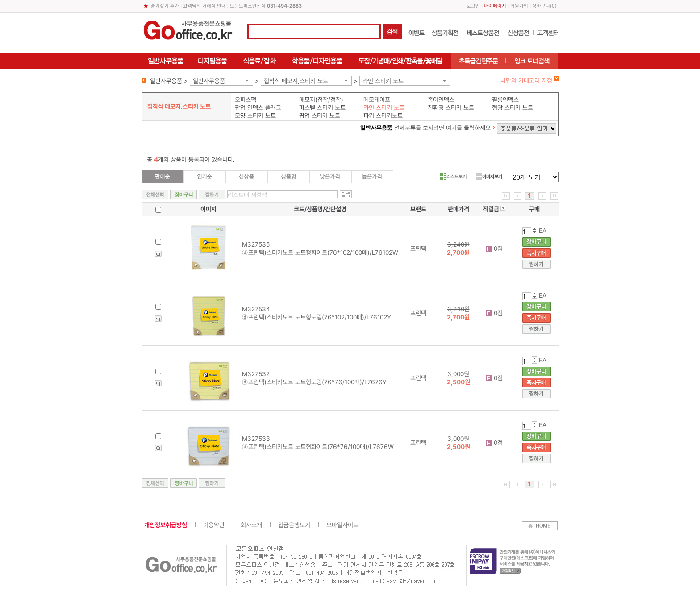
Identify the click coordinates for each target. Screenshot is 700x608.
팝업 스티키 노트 (320, 116)
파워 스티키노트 (383, 116)
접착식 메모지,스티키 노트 (296, 81)
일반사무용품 (209, 81)
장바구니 (541, 6)
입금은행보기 (294, 525)
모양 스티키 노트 (255, 116)
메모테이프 (377, 100)
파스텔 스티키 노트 (322, 108)
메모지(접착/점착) (321, 100)
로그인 (473, 6)
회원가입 (519, 6)
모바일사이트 (342, 525)
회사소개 (251, 525)
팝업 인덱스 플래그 (258, 108)
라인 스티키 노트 (383, 81)
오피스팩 (246, 100)
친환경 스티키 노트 (451, 108)
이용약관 (214, 525)
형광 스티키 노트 (512, 108)
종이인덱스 (441, 100)
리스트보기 (453, 176)
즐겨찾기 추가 (165, 6)
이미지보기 (489, 176)
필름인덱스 (505, 100)
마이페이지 (495, 6)
